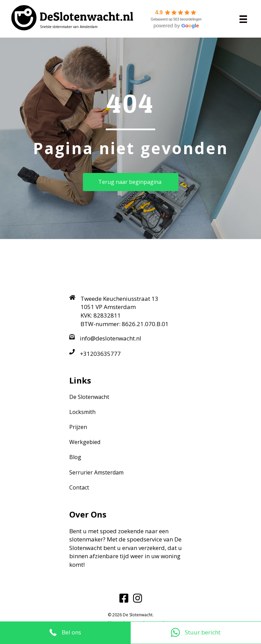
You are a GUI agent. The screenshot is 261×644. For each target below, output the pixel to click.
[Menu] (243, 19)
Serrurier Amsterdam (96, 472)
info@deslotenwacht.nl (111, 338)
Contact (79, 487)
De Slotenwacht (89, 397)
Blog (75, 457)
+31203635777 (100, 354)
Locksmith (82, 412)
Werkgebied (85, 442)
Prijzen (78, 427)
